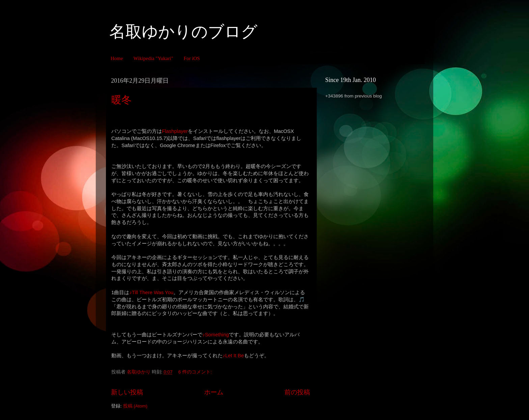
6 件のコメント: (196, 372)
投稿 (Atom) (135, 406)
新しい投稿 (127, 392)
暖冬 (121, 100)
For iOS (192, 58)
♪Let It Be (233, 356)
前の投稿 (297, 392)
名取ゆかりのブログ (183, 32)
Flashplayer (175, 131)
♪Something (216, 335)
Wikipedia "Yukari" (153, 58)
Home (117, 58)
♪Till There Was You (151, 292)
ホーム (214, 392)
